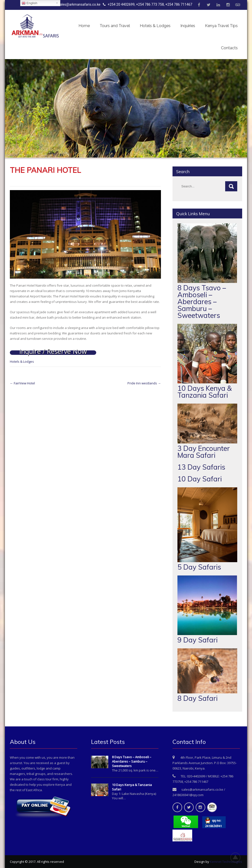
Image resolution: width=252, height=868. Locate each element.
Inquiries (188, 26)
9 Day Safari (197, 640)
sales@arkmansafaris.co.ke (77, 4)
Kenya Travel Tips (221, 26)
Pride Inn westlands (144, 383)
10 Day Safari (200, 479)
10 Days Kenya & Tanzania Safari (205, 392)
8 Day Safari (197, 698)
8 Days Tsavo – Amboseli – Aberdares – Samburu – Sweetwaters (202, 302)
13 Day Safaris (201, 467)
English (29, 3)
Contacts (229, 48)
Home (84, 26)
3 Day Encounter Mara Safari (204, 452)
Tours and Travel (115, 26)
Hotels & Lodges (155, 26)
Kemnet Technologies (226, 862)
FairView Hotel (22, 383)
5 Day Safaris (199, 567)
